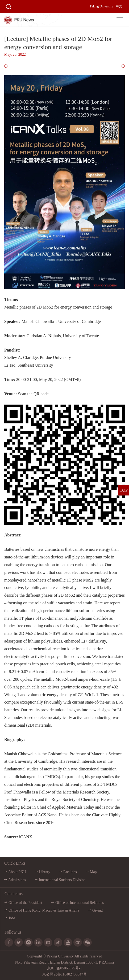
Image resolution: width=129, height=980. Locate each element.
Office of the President (25, 903)
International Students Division (62, 880)
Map (93, 872)
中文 (119, 6)
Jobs (12, 918)
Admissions (17, 880)
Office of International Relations (80, 903)
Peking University (101, 6)
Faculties (70, 872)
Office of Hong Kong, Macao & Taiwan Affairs (44, 910)
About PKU (17, 872)
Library (45, 872)
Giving (97, 910)
